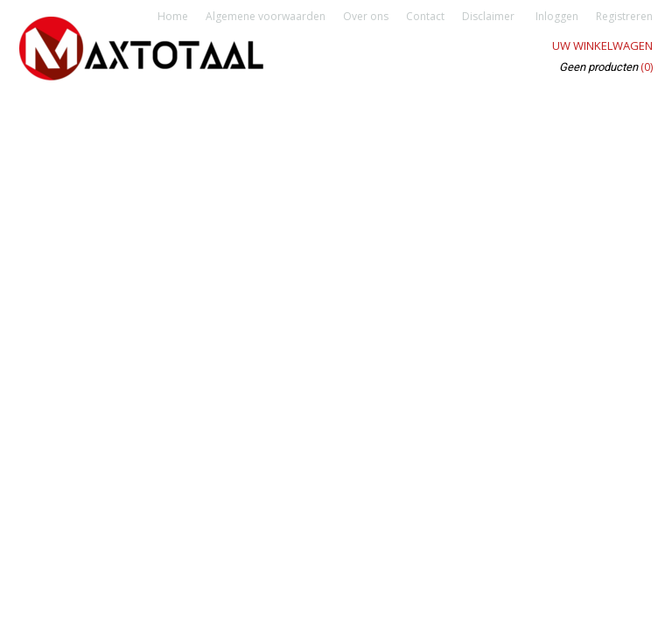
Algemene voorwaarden (266, 16)
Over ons (366, 16)
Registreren (624, 16)
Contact (425, 16)
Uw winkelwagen (602, 45)
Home (173, 16)
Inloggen (557, 16)
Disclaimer (488, 16)
